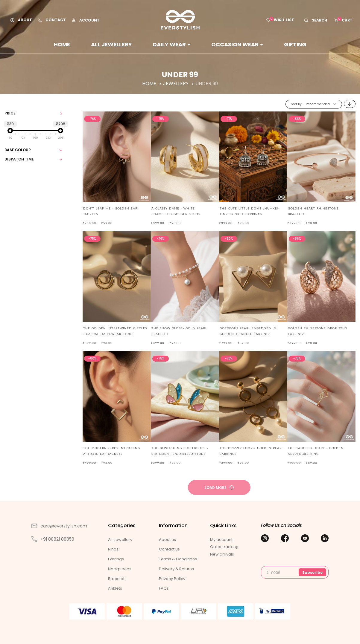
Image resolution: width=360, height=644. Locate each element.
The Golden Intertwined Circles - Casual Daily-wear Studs (115, 331)
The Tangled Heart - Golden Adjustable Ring (316, 451)
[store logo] (180, 20)
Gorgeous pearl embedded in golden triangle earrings (248, 331)
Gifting (295, 44)
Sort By (296, 104)
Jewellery (176, 84)
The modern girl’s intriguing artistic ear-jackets (112, 451)
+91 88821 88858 (53, 539)
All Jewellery (111, 44)
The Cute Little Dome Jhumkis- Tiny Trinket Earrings (249, 211)
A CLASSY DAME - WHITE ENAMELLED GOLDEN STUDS (176, 211)
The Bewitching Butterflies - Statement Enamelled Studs (180, 451)
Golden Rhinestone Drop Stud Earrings (318, 331)
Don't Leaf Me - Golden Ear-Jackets (111, 211)
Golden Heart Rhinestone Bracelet (313, 211)
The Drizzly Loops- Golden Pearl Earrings (252, 451)
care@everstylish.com (59, 526)
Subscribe (312, 572)
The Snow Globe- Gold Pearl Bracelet (179, 331)
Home (62, 44)
